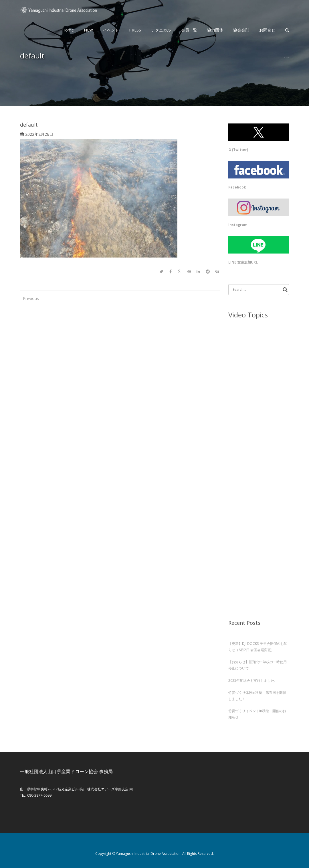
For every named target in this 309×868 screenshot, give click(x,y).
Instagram (238, 225)
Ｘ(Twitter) (238, 150)
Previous (29, 298)
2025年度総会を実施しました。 (253, 681)
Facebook (237, 187)
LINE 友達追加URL (243, 262)
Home (285, 57)
